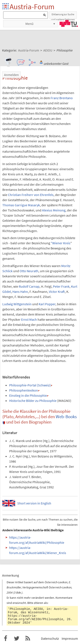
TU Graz (69, 23)
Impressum (70, 638)
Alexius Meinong (54, 210)
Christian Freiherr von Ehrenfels (31, 195)
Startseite (6, 7)
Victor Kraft (57, 292)
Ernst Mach (29, 319)
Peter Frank (61, 286)
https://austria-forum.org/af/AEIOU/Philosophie (36, 618)
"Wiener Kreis (61, 243)
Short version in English (34, 503)
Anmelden (11, 75)
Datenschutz (50, 638)
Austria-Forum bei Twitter (17, 638)
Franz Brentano (62, 98)
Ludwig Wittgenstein (17, 304)
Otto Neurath (29, 271)
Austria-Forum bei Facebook (6, 638)
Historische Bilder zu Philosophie (33, 401)
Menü (29, 24)
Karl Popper (47, 304)
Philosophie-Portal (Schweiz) (30, 385)
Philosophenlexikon (24, 390)
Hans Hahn (20, 292)
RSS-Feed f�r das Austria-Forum (28, 638)
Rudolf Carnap (29, 286)
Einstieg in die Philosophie (28, 395)
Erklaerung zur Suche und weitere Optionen (63, 16)
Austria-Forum (32, 7)
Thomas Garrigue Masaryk (21, 205)
